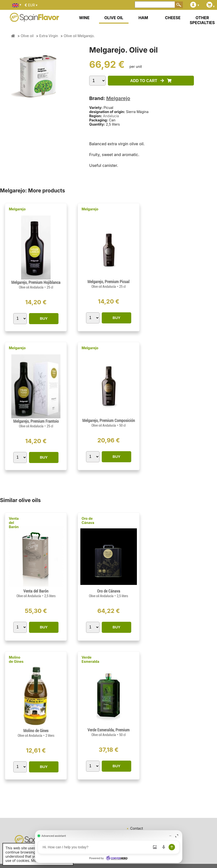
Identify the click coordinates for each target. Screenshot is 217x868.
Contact (137, 828)
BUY (44, 318)
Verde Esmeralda (90, 659)
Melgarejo (118, 98)
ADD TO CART (151, 81)
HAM (143, 18)
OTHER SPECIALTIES (202, 20)
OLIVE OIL (114, 18)
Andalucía (111, 116)
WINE (84, 18)
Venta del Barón (14, 523)
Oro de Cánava (88, 521)
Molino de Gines (16, 659)
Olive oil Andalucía (32, 287)
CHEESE (173, 18)
